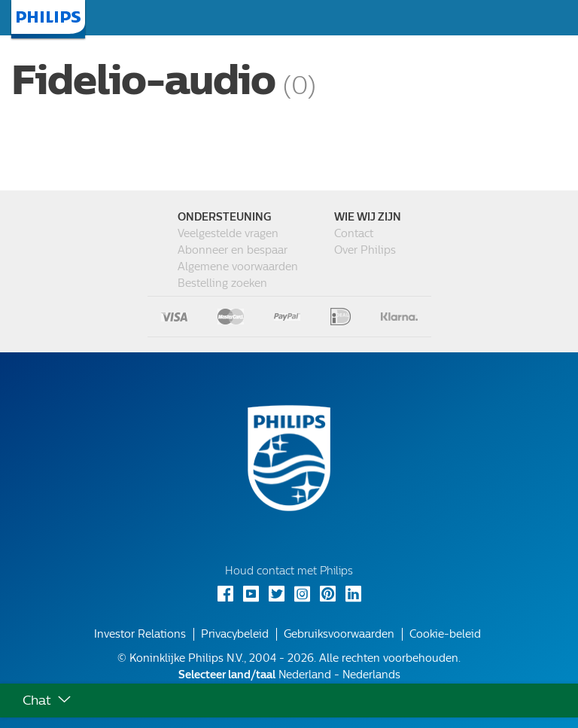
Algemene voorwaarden (238, 267)
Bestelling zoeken (222, 283)
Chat (37, 700)
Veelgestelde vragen (228, 234)
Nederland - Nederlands (289, 675)
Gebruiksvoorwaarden (339, 634)
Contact (354, 234)
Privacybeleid (235, 634)
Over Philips (365, 250)
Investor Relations (140, 634)
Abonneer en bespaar (233, 250)
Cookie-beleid (445, 634)
